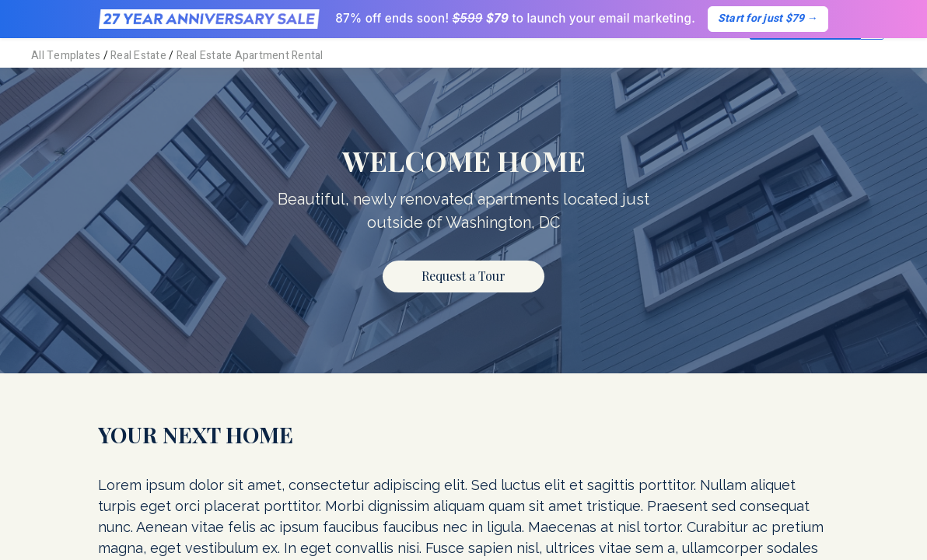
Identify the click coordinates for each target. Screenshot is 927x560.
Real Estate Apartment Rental (250, 56)
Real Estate (138, 56)
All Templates (66, 56)
